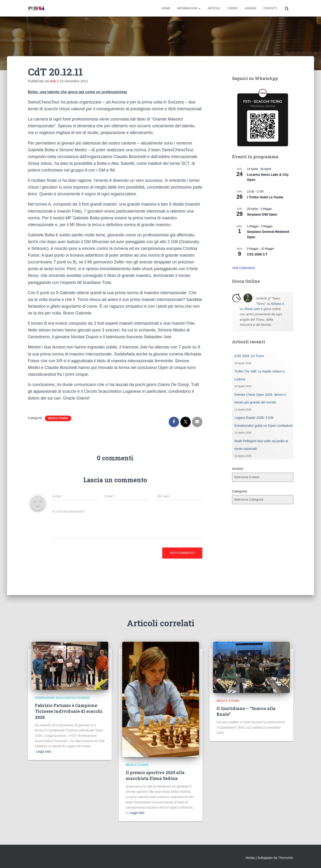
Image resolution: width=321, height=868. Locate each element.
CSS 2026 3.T (257, 254)
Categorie (240, 491)
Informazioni (189, 8)
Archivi (238, 469)
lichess (276, 304)
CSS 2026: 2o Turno (249, 356)
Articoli (214, 8)
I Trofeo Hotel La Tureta (265, 197)
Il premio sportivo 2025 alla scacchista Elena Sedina (155, 775)
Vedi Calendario (244, 268)
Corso (233, 8)
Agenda (251, 8)
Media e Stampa (58, 418)
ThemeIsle (286, 858)
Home (166, 8)
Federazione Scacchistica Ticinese (62, 698)
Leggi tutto (44, 751)
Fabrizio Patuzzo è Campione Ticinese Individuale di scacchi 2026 (69, 711)
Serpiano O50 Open (262, 214)
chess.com (252, 309)
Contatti (270, 8)
